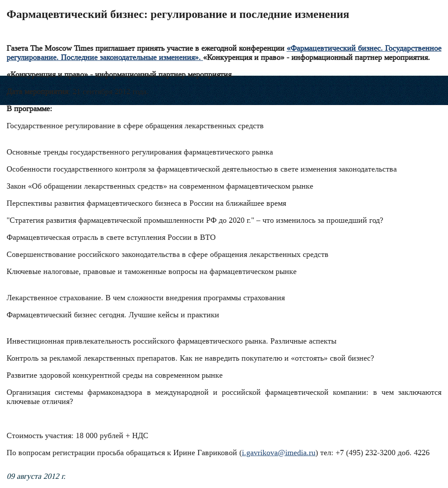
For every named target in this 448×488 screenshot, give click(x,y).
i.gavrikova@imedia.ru (279, 453)
